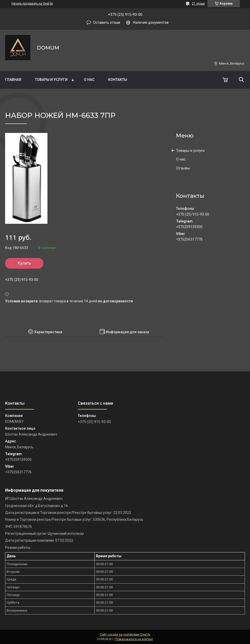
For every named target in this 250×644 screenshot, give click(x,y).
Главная (13, 80)
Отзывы (183, 168)
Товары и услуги (51, 80)
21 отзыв (198, 4)
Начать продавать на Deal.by (32, 4)
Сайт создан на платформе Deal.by (125, 635)
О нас (89, 80)
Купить (24, 263)
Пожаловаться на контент (134, 639)
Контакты (118, 80)
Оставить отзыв (107, 22)
